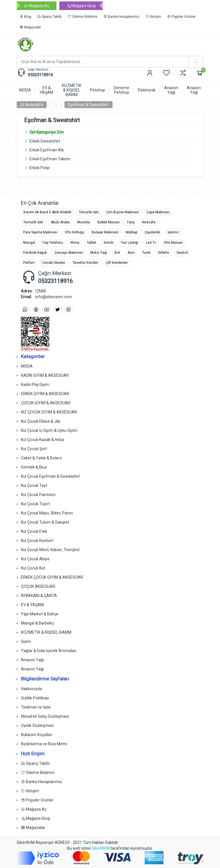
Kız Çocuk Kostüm (37, 541)
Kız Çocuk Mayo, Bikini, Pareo (47, 513)
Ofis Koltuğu (74, 232)
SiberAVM (101, 848)
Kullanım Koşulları (37, 735)
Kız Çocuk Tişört (35, 504)
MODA (27, 366)
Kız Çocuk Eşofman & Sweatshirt (50, 476)
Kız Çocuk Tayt (34, 485)
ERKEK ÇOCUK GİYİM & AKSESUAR (52, 577)
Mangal (29, 243)
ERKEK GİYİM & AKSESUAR (45, 394)
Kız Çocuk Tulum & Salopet (45, 522)
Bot (117, 253)
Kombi (109, 243)
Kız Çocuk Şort (34, 449)
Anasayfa (32, 105)
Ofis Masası (173, 243)
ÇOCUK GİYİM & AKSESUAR (46, 403)
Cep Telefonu (53, 243)
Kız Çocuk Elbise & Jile (41, 421)
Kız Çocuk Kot (33, 568)
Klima (75, 243)
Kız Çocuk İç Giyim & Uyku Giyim (49, 430)
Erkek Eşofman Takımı (50, 159)
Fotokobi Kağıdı (35, 253)
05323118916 (40, 75)
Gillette (163, 253)
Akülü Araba (60, 222)
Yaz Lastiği (130, 243)
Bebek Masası (109, 222)
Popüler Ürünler (181, 17)
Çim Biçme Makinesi (123, 212)
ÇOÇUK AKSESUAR (38, 586)
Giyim (26, 641)
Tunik (146, 253)
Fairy (131, 222)
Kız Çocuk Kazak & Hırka (42, 440)
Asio (131, 253)
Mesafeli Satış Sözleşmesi (45, 716)
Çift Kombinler (117, 263)
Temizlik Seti (89, 212)
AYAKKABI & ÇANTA (39, 596)
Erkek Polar (40, 168)
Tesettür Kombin (85, 263)
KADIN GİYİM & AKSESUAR (45, 375)
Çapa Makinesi (158, 212)
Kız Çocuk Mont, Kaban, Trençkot (50, 550)
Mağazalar (30, 27)
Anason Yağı (32, 660)
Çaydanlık (152, 232)
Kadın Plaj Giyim (35, 385)
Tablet (92, 243)
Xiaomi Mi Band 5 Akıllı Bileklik (47, 212)
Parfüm (29, 263)
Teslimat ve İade (36, 707)
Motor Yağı (99, 253)
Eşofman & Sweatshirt (89, 105)
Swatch (182, 253)
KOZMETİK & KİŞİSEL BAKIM (46, 632)
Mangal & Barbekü (37, 623)
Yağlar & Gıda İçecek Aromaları (49, 651)
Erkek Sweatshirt (45, 141)
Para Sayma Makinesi (40, 232)
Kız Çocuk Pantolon (38, 495)
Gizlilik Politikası (35, 698)
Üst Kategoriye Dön (44, 132)
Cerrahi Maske (54, 263)
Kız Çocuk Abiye (35, 559)
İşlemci (173, 232)
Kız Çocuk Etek (34, 531)
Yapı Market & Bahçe (40, 614)
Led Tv (151, 243)
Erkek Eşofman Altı (47, 150)
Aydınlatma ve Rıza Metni (44, 744)
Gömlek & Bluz (34, 467)
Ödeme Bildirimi (82, 17)
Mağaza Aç (37, 6)
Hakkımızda (32, 689)
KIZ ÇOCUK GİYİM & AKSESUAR (49, 412)
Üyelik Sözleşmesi (37, 725)
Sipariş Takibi (49, 17)
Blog (25, 17)
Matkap (131, 232)
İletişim (153, 17)
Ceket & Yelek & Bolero (41, 458)
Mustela (84, 222)
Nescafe (149, 222)
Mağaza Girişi (81, 6)
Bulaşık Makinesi (105, 232)
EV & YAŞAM (32, 605)
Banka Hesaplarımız (121, 17)
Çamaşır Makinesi (69, 253)
